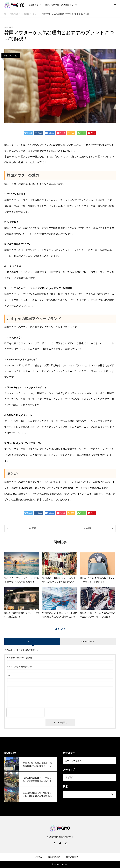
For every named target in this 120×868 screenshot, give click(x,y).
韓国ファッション (11, 56)
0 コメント (32, 642)
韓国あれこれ (54, 857)
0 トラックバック (88, 642)
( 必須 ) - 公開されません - (21, 667)
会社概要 (38, 857)
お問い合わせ (72, 857)
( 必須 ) (19, 658)
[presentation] (25, 712)
